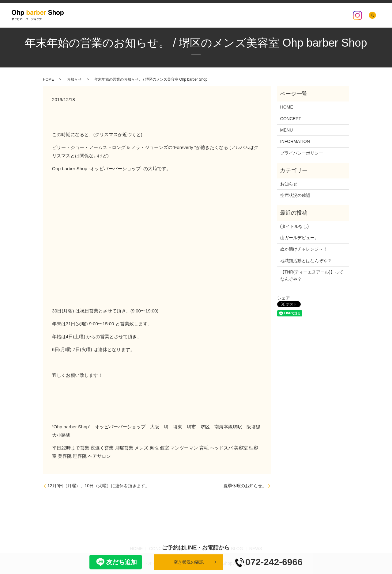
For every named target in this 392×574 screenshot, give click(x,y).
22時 (66, 448)
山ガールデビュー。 (300, 238)
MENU (219, 15)
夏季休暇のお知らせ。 (245, 486)
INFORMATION (247, 15)
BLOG (274, 15)
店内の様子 (297, 15)
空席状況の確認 (329, 15)
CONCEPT (197, 15)
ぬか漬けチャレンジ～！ (304, 249)
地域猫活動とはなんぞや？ (306, 261)
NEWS (155, 15)
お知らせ (74, 79)
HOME (174, 15)
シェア (284, 298)
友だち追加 (116, 562)
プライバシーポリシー (302, 153)
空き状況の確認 (189, 562)
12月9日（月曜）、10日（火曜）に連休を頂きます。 (98, 486)
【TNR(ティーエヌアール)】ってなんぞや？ (312, 275)
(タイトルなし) (294, 226)
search (373, 15)
